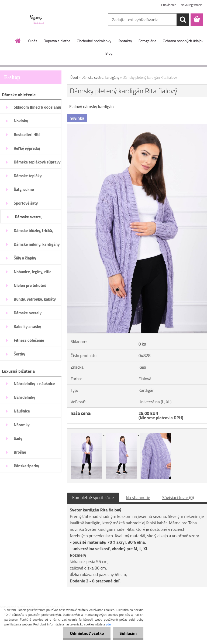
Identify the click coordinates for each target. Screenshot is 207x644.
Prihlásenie (169, 5)
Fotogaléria (147, 41)
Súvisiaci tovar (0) (178, 497)
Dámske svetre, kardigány (100, 77)
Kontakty (125, 41)
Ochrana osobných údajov (183, 41)
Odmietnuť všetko (87, 633)
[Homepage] (18, 41)
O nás (32, 41)
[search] (183, 20)
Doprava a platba (57, 41)
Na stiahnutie (138, 497)
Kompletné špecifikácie (93, 497)
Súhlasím (128, 633)
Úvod (74, 77)
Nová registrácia (192, 5)
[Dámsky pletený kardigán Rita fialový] (137, 126)
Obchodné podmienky (94, 41)
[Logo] (37, 20)
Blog (109, 53)
